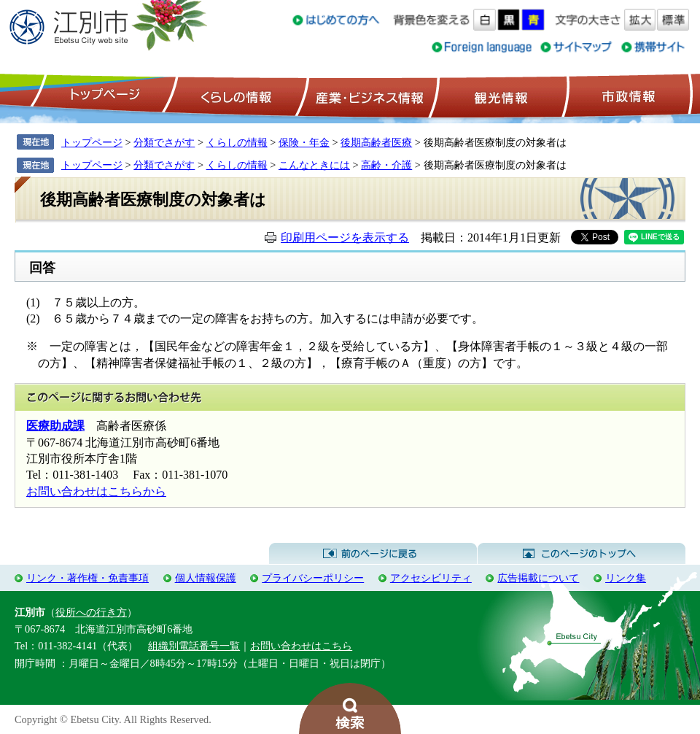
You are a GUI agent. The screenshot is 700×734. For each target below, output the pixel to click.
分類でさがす (164, 142)
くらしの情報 (235, 96)
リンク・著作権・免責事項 (87, 578)
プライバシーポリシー (313, 578)
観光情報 (499, 96)
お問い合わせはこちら (301, 646)
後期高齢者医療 (376, 142)
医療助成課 (55, 426)
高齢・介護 (386, 165)
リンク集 (626, 578)
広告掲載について (538, 578)
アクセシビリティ (431, 578)
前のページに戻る (373, 554)
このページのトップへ (582, 554)
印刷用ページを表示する (345, 237)
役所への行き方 (91, 612)
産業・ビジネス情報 (367, 96)
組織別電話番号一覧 (194, 646)
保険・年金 (304, 142)
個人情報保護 (206, 578)
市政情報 (627, 96)
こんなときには (314, 165)
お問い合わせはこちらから (96, 491)
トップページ (103, 96)
